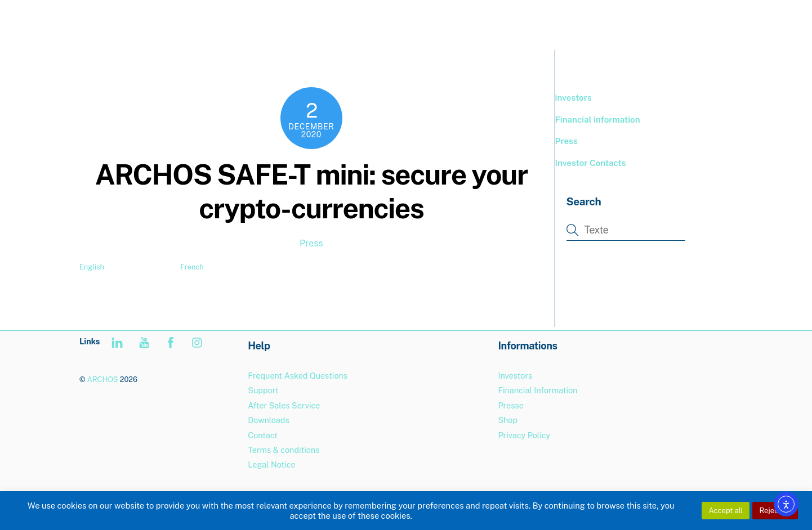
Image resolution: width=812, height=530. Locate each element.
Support (658, 22)
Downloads (268, 420)
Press (311, 243)
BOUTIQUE (599, 22)
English (92, 267)
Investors (515, 376)
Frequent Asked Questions (298, 376)
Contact (263, 435)
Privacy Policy (524, 435)
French (192, 267)
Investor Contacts (591, 163)
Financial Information (537, 390)
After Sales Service (284, 405)
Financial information (598, 120)
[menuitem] (709, 23)
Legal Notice (271, 464)
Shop (508, 420)
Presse (510, 405)
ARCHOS (103, 379)
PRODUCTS (534, 22)
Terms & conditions (284, 450)
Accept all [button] (726, 511)
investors (574, 98)
